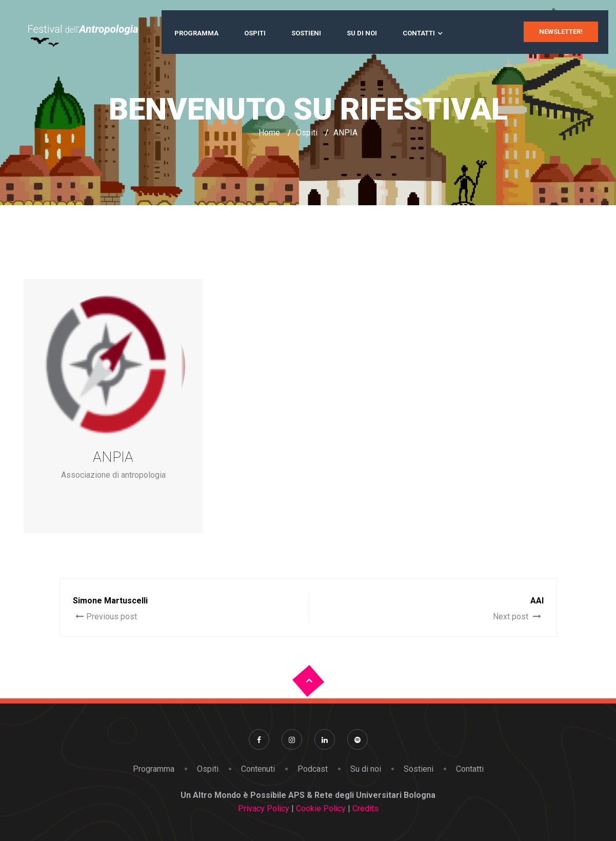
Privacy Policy (264, 808)
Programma (196, 33)
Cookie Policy (322, 808)
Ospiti (255, 33)
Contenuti (258, 769)
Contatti (419, 33)
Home (269, 133)
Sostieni (306, 33)
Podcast (313, 769)
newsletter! (561, 32)
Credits (364, 808)
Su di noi (362, 33)
